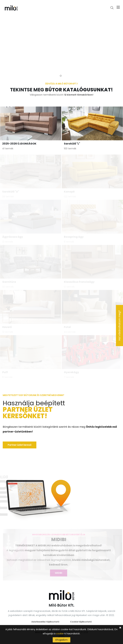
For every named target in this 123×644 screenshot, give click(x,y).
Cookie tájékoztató (81, 622)
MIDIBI (58, 573)
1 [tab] (61, 76)
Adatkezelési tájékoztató (45, 622)
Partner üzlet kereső (20, 445)
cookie (60, 634)
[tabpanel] (61, 43)
